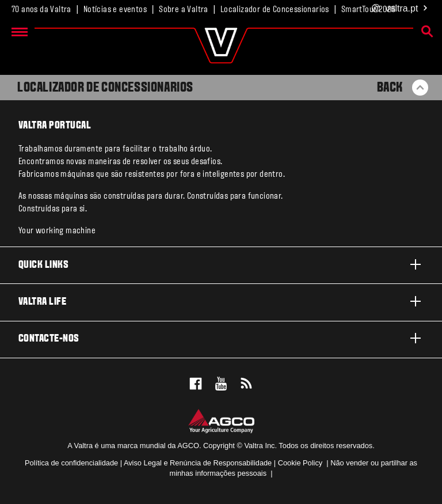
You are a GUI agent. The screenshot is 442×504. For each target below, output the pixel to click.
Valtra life (221, 301)
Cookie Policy (300, 463)
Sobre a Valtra (184, 10)
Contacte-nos (221, 338)
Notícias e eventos (115, 10)
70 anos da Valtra (41, 10)
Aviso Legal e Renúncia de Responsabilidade (198, 463)
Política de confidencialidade (71, 463)
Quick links (221, 264)
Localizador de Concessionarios (275, 10)
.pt (400, 9)
